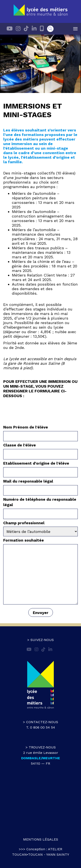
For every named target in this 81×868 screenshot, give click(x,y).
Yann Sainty (58, 854)
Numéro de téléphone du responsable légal (40, 507)
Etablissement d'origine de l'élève (40, 468)
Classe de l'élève (40, 450)
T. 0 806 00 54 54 (41, 727)
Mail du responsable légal (40, 486)
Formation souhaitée (40, 572)
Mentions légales (41, 839)
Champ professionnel (40, 527)
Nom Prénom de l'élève (40, 432)
